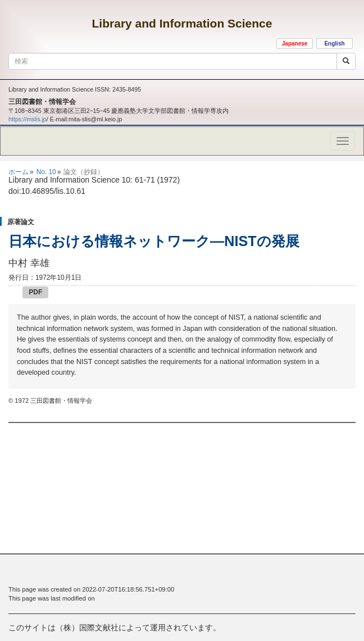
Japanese (295, 44)
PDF (35, 292)
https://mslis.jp (28, 119)
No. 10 (46, 172)
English (334, 44)
